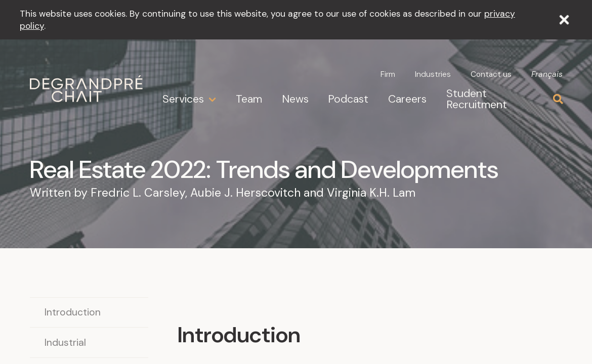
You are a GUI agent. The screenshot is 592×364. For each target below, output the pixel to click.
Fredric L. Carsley (138, 193)
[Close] (564, 20)
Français (547, 75)
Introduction (73, 312)
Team (249, 99)
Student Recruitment (477, 99)
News (295, 99)
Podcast (348, 99)
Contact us (491, 74)
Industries (433, 74)
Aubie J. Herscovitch (245, 193)
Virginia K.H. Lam (371, 193)
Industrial (65, 343)
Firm (388, 74)
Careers (407, 99)
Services (183, 99)
